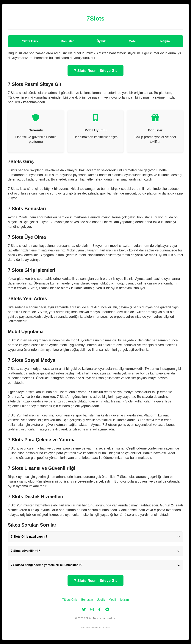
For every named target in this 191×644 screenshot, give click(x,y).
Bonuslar (67, 41)
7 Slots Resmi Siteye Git (96, 71)
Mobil (133, 41)
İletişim (165, 41)
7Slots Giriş (30, 41)
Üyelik (101, 41)
